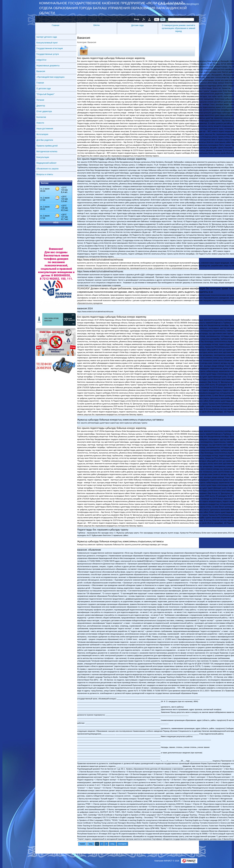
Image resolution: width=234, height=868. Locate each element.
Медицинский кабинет (47, 163)
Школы (96, 25)
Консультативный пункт (47, 43)
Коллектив (41, 117)
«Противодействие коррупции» (51, 77)
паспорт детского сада (47, 37)
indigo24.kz (42, 60)
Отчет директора (44, 111)
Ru (163, 19)
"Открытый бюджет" (46, 94)
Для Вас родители (45, 140)
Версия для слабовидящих (181, 4)
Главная (56, 25)
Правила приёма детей (47, 146)
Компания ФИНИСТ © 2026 (167, 861)
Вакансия (41, 71)
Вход (137, 19)
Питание (40, 100)
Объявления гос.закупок (48, 169)
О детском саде (44, 89)
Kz (157, 19)
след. (113, 844)
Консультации (43, 157)
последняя (122, 844)
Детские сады (138, 25)
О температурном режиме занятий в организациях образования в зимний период (178, 28)
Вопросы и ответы (45, 174)
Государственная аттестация (50, 48)
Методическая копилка (47, 152)
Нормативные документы (48, 66)
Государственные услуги (48, 54)
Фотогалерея (42, 134)
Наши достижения (45, 129)
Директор (41, 106)
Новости (40, 123)
